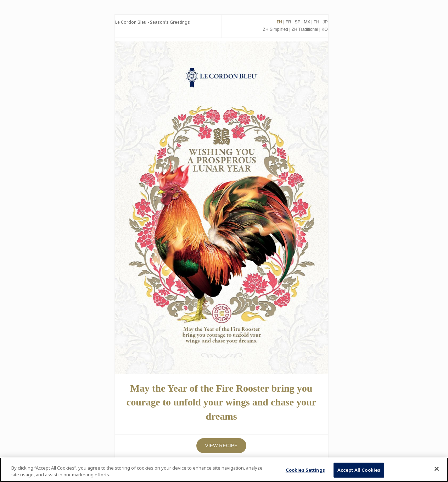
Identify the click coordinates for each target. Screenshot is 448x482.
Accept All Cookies (359, 470)
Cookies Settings (305, 470)
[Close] (437, 469)
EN (279, 22)
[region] (224, 470)
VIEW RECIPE (222, 445)
